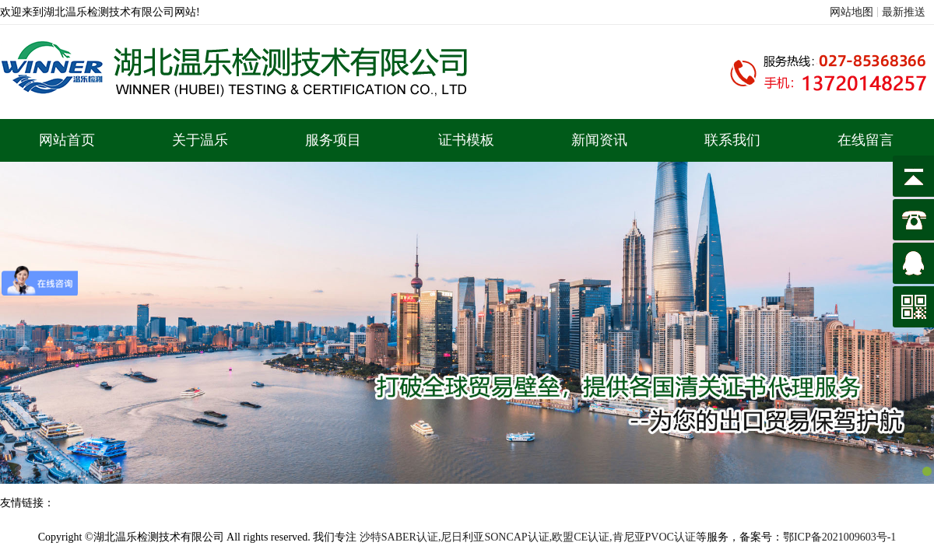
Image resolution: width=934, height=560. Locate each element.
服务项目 (333, 140)
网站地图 (851, 12)
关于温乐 (200, 140)
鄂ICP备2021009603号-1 (839, 537)
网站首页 (67, 140)
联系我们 (732, 140)
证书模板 (466, 140)
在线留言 (866, 140)
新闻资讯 (599, 140)
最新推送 (904, 12)
